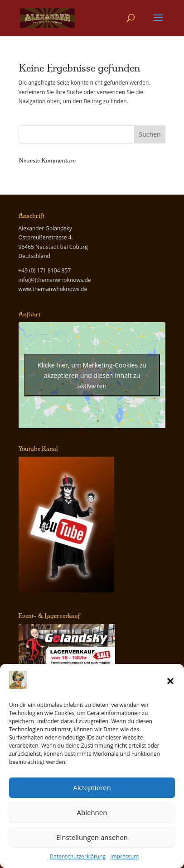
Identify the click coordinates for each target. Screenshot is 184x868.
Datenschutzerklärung (78, 856)
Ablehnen (92, 812)
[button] (170, 681)
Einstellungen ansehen (92, 837)
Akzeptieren (92, 787)
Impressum (124, 856)
